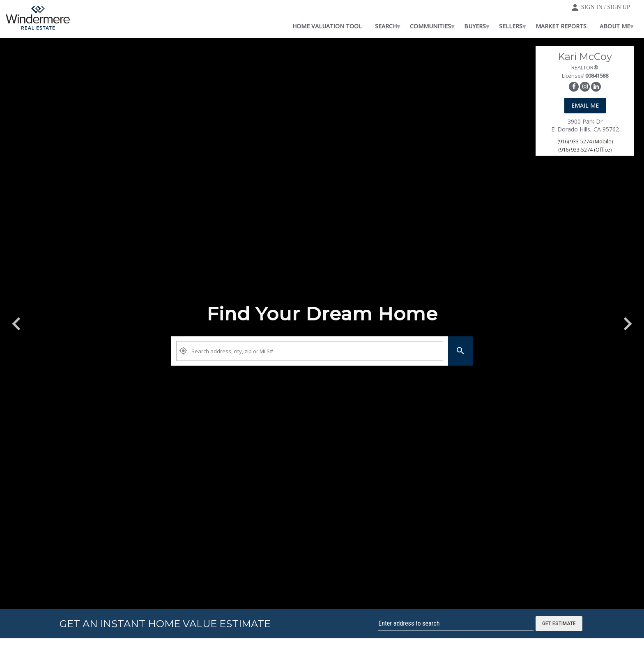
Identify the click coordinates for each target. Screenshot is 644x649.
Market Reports (588, 26)
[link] (38, 19)
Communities (458, 26)
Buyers (502, 26)
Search (413, 26)
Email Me (585, 105)
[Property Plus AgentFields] (310, 351)
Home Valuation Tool (354, 26)
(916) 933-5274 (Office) (585, 150)
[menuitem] (354, 26)
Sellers (538, 26)
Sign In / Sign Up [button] (606, 7)
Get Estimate (559, 624)
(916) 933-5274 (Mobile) (585, 141)
